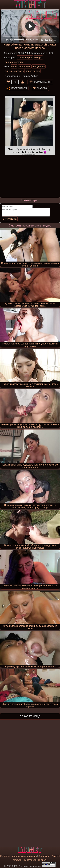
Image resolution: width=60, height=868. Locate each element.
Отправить (10, 219)
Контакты (5, 856)
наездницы (39, 66)
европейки (25, 66)
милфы (38, 57)
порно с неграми (14, 62)
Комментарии (43, 82)
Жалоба (42, 88)
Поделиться (19, 88)
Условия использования (24, 856)
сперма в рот (25, 57)
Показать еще (30, 716)
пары (14, 66)
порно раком (33, 71)
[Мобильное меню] (3, 4)
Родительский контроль (35, 860)
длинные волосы (14, 71)
